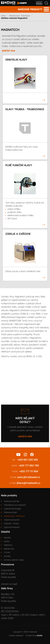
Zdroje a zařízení (18, 234)
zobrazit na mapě (9, 584)
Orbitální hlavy (16, 60)
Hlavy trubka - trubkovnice (25, 109)
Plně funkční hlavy (19, 165)
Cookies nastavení (16, 636)
